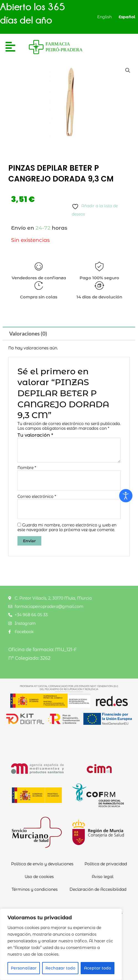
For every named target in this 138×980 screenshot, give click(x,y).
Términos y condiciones (35, 889)
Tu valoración (35, 435)
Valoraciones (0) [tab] (28, 333)
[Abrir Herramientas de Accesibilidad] (126, 496)
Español (127, 17)
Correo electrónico (37, 497)
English (104, 17)
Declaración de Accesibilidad (98, 889)
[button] (128, 70)
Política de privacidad (106, 864)
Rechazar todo (60, 968)
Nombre (27, 468)
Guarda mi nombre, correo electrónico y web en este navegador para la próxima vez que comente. (67, 527)
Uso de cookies (39, 877)
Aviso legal (103, 877)
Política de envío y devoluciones (42, 864)
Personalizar (24, 968)
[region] (61, 944)
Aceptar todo (98, 968)
